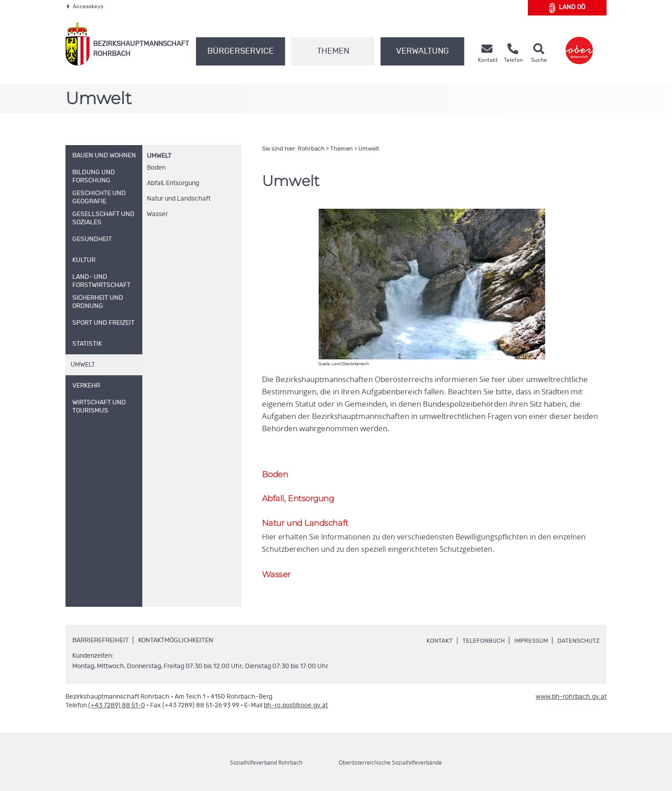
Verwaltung (422, 51)
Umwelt (159, 156)
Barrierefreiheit (100, 642)
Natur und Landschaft (179, 199)
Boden (156, 168)
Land (567, 8)
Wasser (157, 214)
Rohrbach (311, 149)
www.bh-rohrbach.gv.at (571, 699)
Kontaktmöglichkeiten (176, 642)
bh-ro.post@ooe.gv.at (296, 707)
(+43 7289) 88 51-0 (117, 707)
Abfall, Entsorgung (173, 183)
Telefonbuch (478, 643)
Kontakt (433, 643)
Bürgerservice (241, 51)
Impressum (527, 643)
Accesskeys (85, 6)
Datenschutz (577, 643)
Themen (333, 51)
